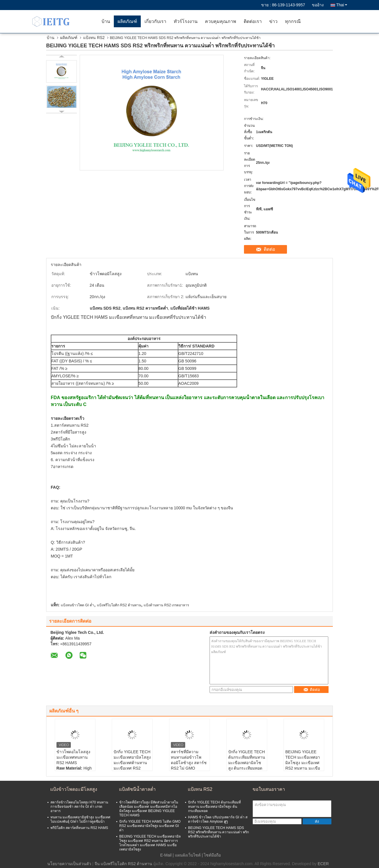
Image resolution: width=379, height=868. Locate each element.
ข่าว (273, 21)
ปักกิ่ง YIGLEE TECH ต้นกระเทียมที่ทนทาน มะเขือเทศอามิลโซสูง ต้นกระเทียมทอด (247, 760)
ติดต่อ (269, 249)
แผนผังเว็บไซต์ (188, 855)
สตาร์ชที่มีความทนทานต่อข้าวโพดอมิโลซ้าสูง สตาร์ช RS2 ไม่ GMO (189, 760)
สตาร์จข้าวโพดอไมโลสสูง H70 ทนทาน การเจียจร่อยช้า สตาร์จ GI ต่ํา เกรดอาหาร (79, 807)
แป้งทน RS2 (94, 38)
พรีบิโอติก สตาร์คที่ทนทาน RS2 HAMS (79, 828)
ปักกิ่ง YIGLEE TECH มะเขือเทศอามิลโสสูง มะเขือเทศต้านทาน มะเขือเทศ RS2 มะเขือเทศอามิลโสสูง (132, 763)
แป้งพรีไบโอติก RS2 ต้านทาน (119, 605)
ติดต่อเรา (253, 21)
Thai (342, 5)
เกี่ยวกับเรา (155, 21)
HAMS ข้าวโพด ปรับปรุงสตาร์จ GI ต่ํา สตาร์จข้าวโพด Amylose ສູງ (218, 819)
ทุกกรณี (293, 21)
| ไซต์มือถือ (211, 855)
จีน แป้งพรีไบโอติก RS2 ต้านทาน (124, 864)
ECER (323, 864)
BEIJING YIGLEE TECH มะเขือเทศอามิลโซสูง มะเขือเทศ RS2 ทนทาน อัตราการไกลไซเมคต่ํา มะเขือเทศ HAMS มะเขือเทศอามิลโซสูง (150, 843)
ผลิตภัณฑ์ (127, 21)
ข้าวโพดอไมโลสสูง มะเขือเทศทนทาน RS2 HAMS (73, 757)
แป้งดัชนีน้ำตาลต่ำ (137, 789)
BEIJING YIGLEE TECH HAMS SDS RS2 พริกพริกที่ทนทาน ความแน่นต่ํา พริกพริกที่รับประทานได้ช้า (218, 832)
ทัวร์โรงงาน (186, 21)
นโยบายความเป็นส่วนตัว (69, 864)
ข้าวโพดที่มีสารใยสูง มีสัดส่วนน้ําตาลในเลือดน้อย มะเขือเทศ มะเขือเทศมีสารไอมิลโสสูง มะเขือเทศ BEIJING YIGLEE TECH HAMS (149, 809)
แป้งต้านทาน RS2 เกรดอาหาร (166, 605)
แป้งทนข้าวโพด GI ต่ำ (77, 605)
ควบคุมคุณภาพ (221, 21)
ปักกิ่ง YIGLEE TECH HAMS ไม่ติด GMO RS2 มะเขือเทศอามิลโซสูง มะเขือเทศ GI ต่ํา (150, 826)
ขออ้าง (318, 5)
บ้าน (106, 21)
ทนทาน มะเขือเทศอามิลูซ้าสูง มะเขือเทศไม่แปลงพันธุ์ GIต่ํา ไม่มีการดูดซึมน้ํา (80, 819)
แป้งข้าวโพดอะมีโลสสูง (74, 789)
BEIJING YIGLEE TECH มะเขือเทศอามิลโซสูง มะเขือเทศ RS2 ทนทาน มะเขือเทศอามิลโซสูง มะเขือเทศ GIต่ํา (303, 765)
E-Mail (166, 855)
